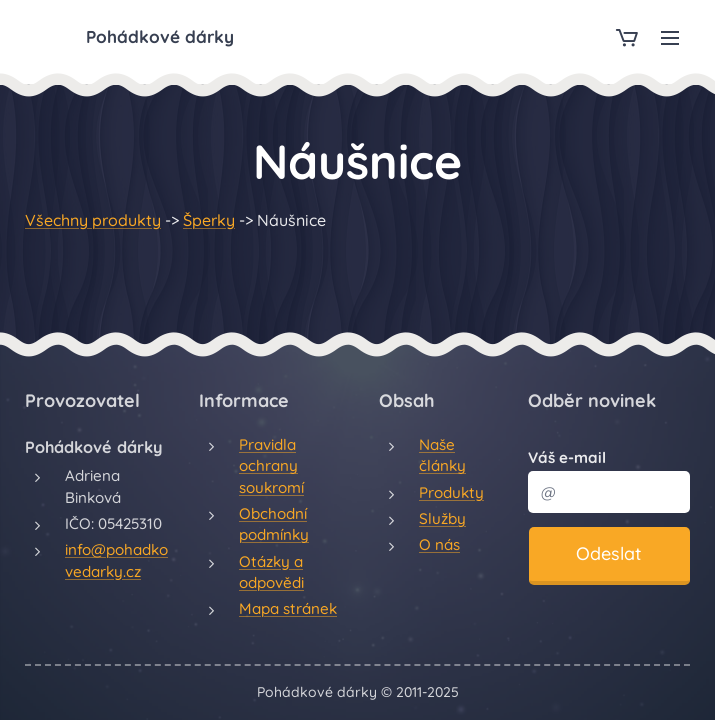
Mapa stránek (288, 608)
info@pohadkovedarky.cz (116, 560)
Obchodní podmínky (274, 524)
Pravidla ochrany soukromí (271, 466)
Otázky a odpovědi (271, 572)
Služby (442, 518)
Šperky (209, 220)
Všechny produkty (93, 220)
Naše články (442, 455)
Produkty (451, 492)
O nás (439, 544)
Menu (670, 38)
